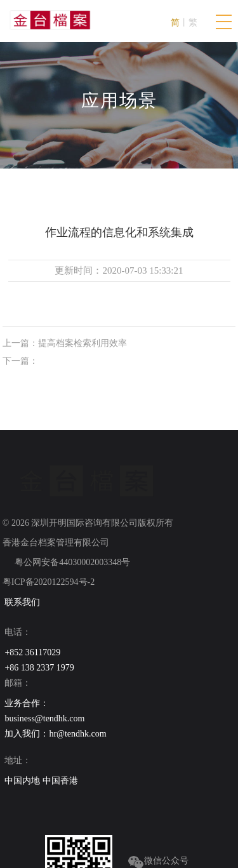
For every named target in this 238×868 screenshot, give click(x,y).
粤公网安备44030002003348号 (72, 562)
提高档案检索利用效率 (83, 343)
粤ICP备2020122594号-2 (49, 582)
